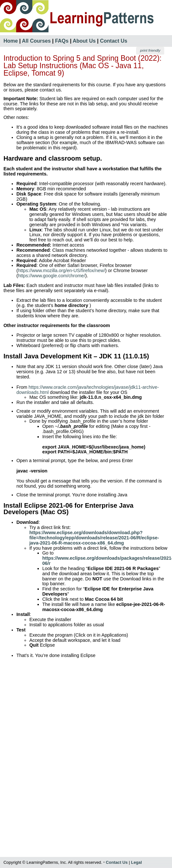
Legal (136, 862)
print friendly (150, 50)
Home (11, 41)
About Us (84, 41)
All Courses (36, 41)
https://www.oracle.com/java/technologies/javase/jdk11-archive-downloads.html (88, 390)
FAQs (62, 41)
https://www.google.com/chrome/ (51, 276)
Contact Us (113, 41)
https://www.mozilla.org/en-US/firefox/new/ (61, 270)
